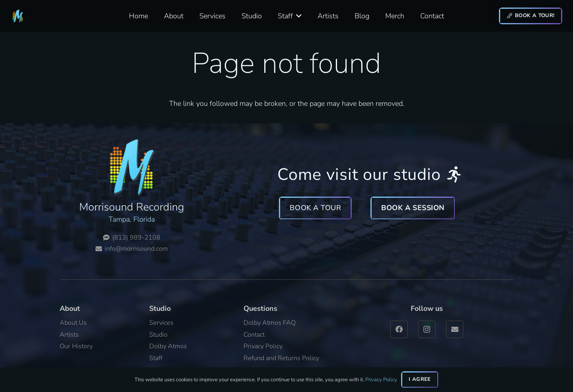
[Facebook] (399, 329)
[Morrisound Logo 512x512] (18, 16)
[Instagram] (427, 329)
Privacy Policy (381, 380)
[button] (297, 16)
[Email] (455, 329)
